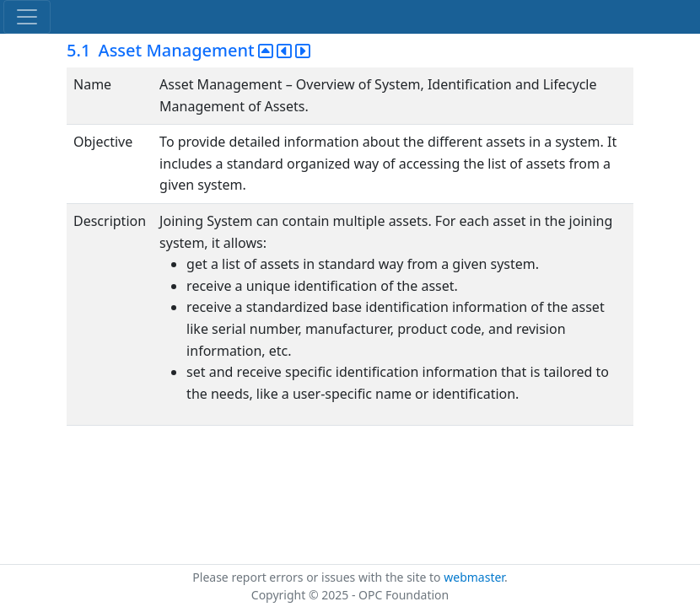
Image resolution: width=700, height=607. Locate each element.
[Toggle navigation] (27, 17)
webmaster (474, 577)
